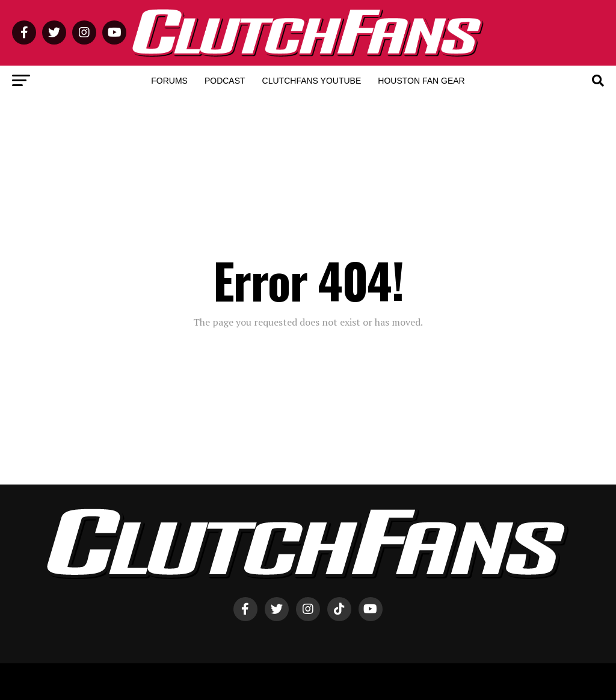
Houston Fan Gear (421, 81)
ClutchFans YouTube (312, 81)
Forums (169, 81)
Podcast (225, 81)
